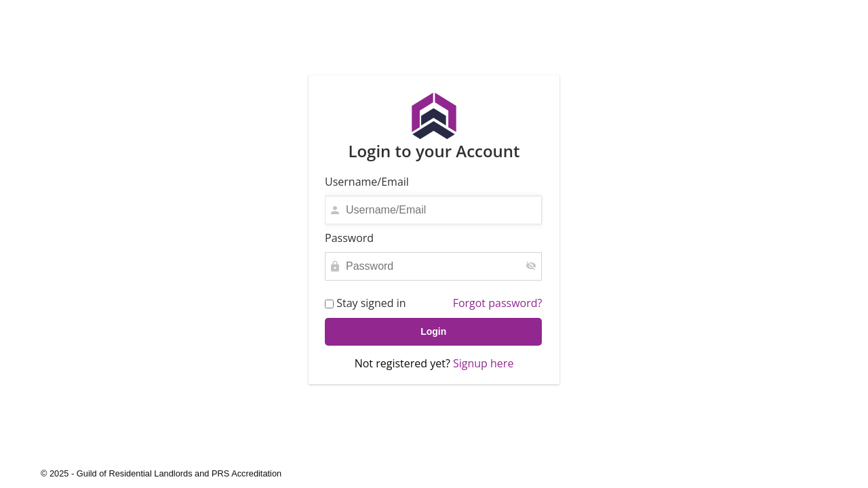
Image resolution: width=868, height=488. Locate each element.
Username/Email (367, 182)
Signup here (483, 363)
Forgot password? (498, 303)
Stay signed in (366, 304)
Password (349, 238)
